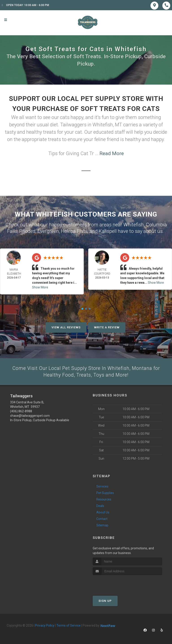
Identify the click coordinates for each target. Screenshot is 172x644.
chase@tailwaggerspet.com (30, 416)
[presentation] (117, 583)
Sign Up (105, 601)
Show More (40, 287)
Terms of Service (69, 625)
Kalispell (108, 231)
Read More (112, 153)
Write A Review (107, 327)
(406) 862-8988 (21, 411)
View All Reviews (66, 327)
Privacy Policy (45, 625)
